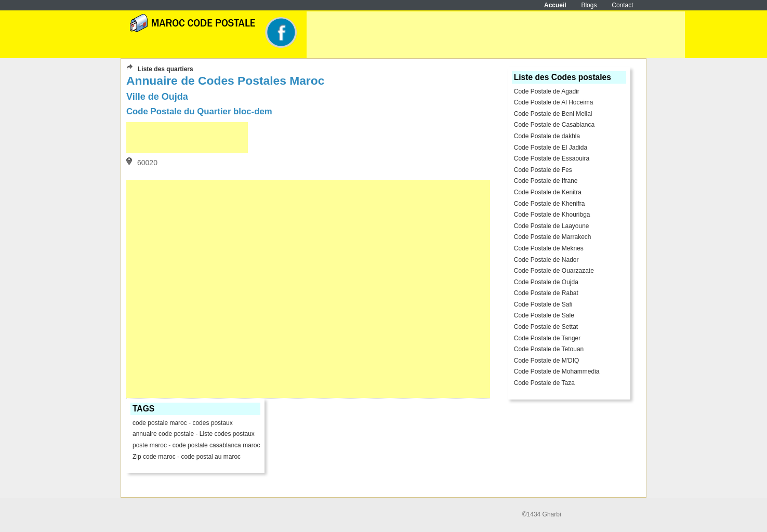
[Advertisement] (496, 35)
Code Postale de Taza (544, 383)
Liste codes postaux (227, 434)
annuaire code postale (164, 434)
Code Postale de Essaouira (552, 158)
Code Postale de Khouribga (552, 215)
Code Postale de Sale (544, 315)
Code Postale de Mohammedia (557, 371)
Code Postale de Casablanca (554, 125)
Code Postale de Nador (546, 260)
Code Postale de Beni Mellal (553, 114)
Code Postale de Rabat (546, 293)
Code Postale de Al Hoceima (554, 102)
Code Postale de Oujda (546, 282)
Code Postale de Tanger (547, 338)
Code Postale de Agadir (547, 91)
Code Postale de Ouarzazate (554, 271)
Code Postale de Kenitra (548, 192)
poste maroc (150, 445)
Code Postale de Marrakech (553, 237)
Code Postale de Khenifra (550, 204)
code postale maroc (160, 423)
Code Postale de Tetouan (549, 349)
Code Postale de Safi (543, 304)
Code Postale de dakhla (547, 136)
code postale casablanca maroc (216, 445)
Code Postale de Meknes (549, 248)
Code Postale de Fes (543, 170)
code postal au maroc (211, 457)
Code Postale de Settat (546, 327)
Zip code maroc (154, 457)
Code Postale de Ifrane (546, 181)
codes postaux (212, 423)
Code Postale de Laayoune (552, 226)
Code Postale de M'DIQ (547, 361)
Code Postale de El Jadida (551, 148)
